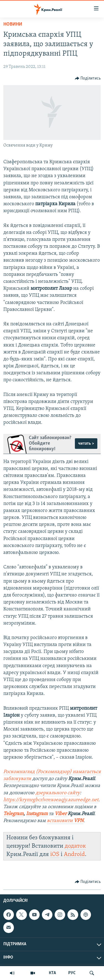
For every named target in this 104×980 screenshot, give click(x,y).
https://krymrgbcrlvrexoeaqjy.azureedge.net (51, 800)
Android (74, 854)
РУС (72, 973)
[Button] (88, 78)
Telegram (13, 814)
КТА (52, 973)
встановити (65, 821)
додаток (75, 846)
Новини (13, 24)
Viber (61, 814)
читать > (86, 444)
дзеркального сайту (58, 793)
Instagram (37, 814)
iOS (55, 854)
